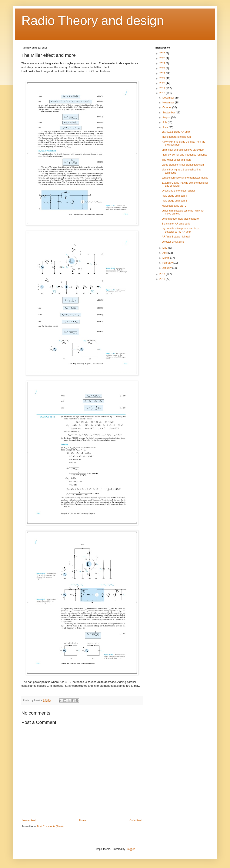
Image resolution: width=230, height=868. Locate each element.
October (167, 107)
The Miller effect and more (176, 160)
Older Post (136, 820)
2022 (163, 73)
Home (83, 820)
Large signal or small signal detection (183, 165)
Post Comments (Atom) (50, 827)
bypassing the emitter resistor (178, 191)
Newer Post (29, 820)
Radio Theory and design (93, 21)
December (169, 98)
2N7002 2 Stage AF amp (176, 132)
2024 (163, 63)
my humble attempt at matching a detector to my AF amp (181, 230)
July (165, 122)
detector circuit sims (173, 242)
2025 (163, 58)
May (165, 248)
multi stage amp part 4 (174, 196)
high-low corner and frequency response (184, 155)
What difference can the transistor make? (185, 178)
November (169, 103)
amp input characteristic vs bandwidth (183, 150)
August (167, 117)
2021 (163, 78)
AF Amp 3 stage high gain (176, 237)
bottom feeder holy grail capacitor (181, 219)
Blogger (130, 849)
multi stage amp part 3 (174, 201)
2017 (163, 274)
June (165, 127)
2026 (163, 53)
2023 (163, 68)
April (165, 253)
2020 (163, 83)
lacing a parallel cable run (176, 137)
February (168, 263)
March (166, 258)
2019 (163, 88)
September (169, 113)
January (167, 268)
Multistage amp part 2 (174, 206)
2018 (163, 93)
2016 (163, 279)
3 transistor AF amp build (176, 224)
